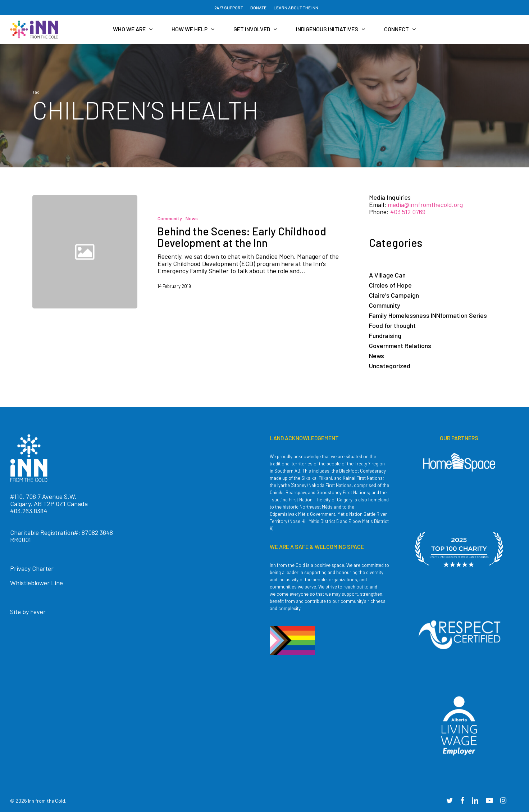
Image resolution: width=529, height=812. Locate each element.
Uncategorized (390, 366)
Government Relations (400, 346)
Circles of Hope (390, 285)
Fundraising (385, 335)
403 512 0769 (408, 212)
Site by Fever (28, 612)
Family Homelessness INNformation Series (428, 315)
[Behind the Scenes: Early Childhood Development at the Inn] (244, 252)
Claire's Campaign (394, 295)
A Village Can (387, 275)
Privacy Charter (32, 568)
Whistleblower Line (37, 583)
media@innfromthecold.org (425, 204)
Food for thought (392, 325)
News (192, 218)
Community (170, 218)
